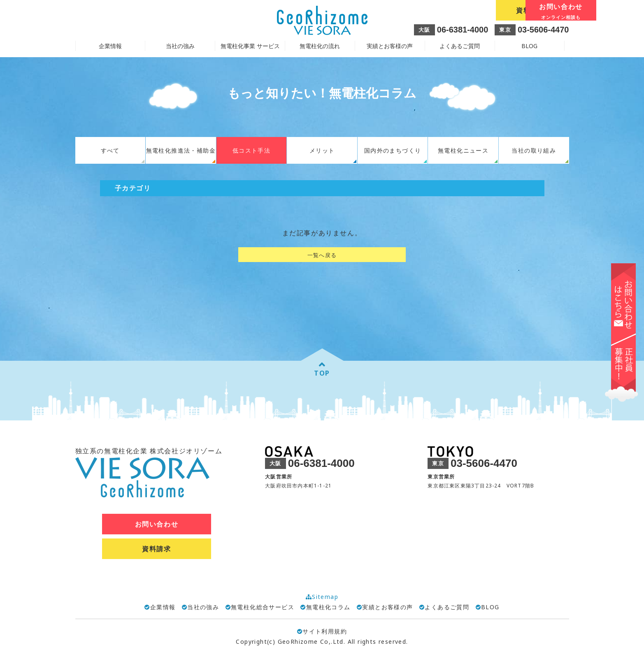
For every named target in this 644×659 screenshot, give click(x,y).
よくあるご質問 (460, 46)
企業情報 (163, 607)
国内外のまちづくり (393, 150)
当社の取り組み (534, 150)
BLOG (529, 46)
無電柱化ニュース (463, 150)
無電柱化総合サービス (263, 607)
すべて (110, 150)
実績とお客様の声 (390, 46)
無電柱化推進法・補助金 (181, 150)
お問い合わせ (532, 11)
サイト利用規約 (322, 631)
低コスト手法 (251, 150)
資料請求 (457, 10)
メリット (322, 150)
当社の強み (203, 607)
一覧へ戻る (322, 255)
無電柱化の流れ (320, 46)
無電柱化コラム (328, 607)
